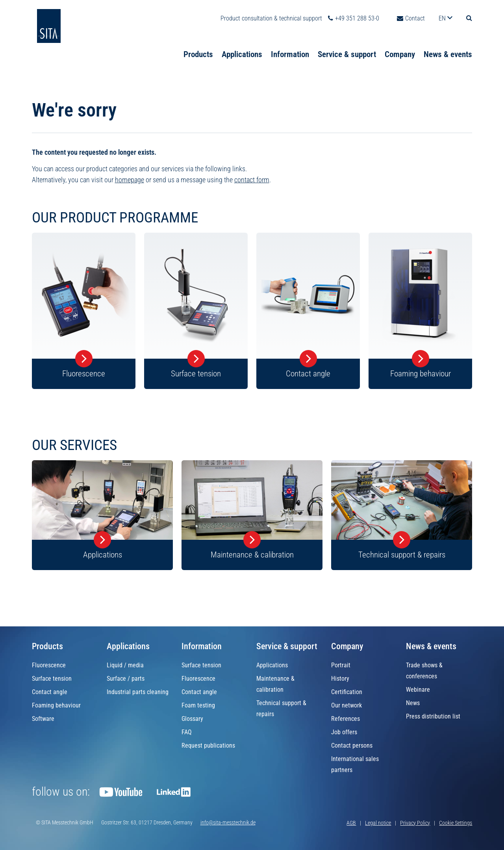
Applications (242, 45)
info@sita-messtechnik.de (228, 822)
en (443, 9)
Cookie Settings (456, 823)
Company (400, 45)
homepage (130, 181)
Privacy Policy (415, 823)
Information (290, 45)
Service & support (347, 45)
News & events (448, 45)
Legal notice (378, 823)
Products (198, 45)
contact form (252, 181)
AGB (351, 823)
